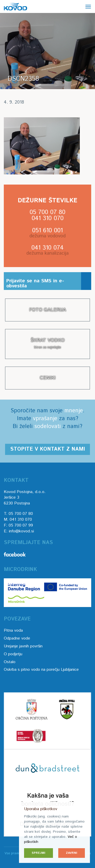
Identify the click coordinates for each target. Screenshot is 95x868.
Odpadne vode (17, 638)
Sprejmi (39, 853)
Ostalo (10, 662)
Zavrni (72, 853)
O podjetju (13, 654)
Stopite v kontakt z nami (48, 449)
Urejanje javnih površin (23, 646)
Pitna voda (13, 630)
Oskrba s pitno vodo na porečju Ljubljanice (41, 670)
